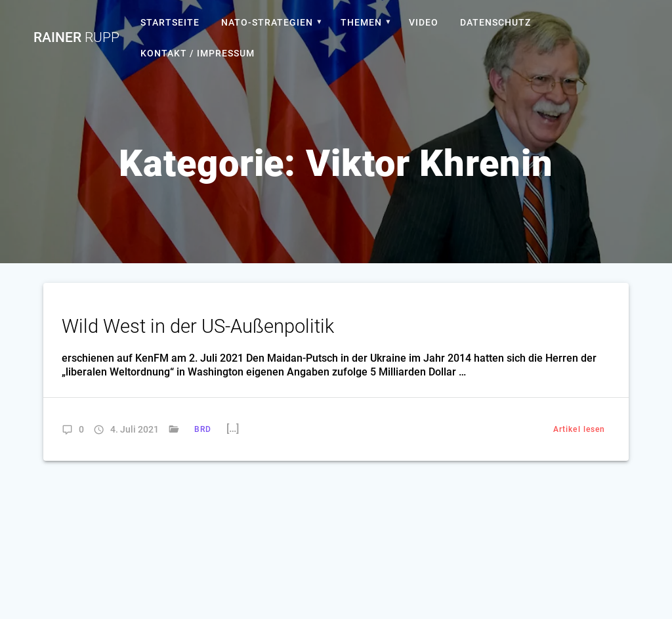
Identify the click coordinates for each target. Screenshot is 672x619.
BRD (203, 429)
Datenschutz (495, 22)
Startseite (170, 22)
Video (424, 22)
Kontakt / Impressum (198, 53)
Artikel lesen (579, 429)
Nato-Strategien (267, 22)
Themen (361, 22)
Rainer (76, 38)
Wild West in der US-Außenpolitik (198, 326)
